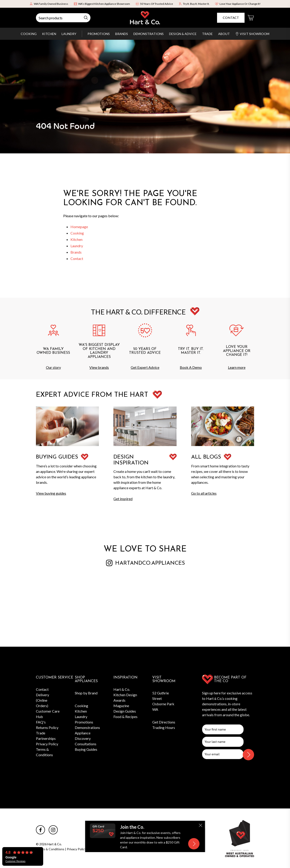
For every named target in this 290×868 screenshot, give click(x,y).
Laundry (69, 34)
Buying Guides (86, 749)
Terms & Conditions (50, 849)
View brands (99, 367)
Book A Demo (191, 367)
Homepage (79, 227)
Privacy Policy (47, 744)
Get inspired (123, 499)
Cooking (29, 34)
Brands (122, 34)
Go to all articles (204, 493)
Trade (207, 34)
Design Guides (125, 711)
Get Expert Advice (145, 367)
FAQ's (41, 722)
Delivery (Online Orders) (42, 700)
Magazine (121, 706)
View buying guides (51, 493)
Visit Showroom (252, 34)
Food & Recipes (125, 717)
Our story (53, 367)
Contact (231, 18)
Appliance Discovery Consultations (86, 738)
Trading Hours (164, 727)
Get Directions (164, 722)
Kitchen (49, 34)
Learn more (237, 367)
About (224, 34)
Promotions (99, 34)
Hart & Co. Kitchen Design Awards (125, 695)
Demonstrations (149, 34)
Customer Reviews (15, 861)
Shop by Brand (86, 693)
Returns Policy (47, 727)
